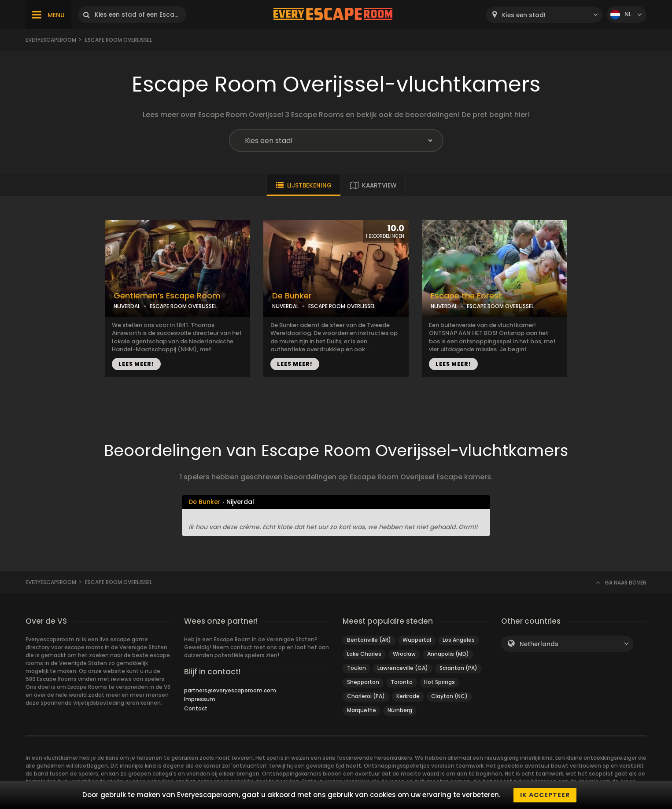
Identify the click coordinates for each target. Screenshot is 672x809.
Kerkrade (408, 696)
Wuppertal (417, 640)
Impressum (200, 699)
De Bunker (292, 296)
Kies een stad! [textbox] (524, 15)
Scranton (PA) (458, 668)
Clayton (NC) (449, 696)
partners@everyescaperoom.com (230, 690)
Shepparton (363, 682)
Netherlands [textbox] (539, 644)
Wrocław (404, 654)
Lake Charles (364, 654)
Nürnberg (400, 710)
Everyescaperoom (51, 40)
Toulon (356, 668)
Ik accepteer (545, 795)
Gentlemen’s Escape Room (167, 296)
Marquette (362, 710)
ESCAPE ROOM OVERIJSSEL (183, 306)
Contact (196, 708)
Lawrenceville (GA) (403, 668)
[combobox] (544, 15)
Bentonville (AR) (369, 640)
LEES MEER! (136, 364)
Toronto (402, 682)
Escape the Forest (466, 296)
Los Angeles (459, 640)
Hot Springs (439, 682)
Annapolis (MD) (448, 654)
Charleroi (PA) (366, 696)
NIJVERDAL (127, 306)
